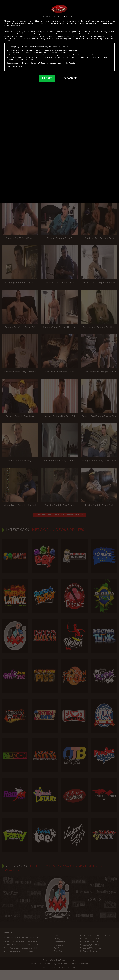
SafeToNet (109, 36)
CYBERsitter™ (85, 36)
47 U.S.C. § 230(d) (17, 29)
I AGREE (46, 76)
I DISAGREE (70, 76)
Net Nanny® (98, 36)
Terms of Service (47, 55)
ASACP (7, 38)
